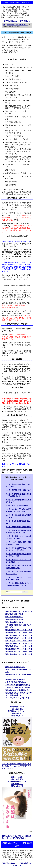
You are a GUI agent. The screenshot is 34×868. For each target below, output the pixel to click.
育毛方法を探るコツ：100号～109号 (19, 630)
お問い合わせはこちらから (15, 667)
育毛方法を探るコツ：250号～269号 (19, 654)
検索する (25, 592)
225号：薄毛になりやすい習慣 (17, 506)
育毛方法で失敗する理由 (14, 619)
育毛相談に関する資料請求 (15, 680)
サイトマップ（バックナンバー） (17, 698)
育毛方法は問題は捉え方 (14, 617)
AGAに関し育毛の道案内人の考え (18, 685)
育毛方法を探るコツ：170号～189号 (19, 643)
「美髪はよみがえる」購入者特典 (17, 688)
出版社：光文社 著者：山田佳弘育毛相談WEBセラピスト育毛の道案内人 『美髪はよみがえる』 (17, 782)
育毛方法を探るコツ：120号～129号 (19, 635)
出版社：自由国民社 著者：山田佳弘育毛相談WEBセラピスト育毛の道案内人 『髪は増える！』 (17, 711)
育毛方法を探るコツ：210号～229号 (19, 649)
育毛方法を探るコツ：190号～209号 (19, 646)
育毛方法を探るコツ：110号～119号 (19, 633)
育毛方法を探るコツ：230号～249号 (19, 652)
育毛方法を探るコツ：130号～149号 (19, 638)
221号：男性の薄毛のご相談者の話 (18, 527)
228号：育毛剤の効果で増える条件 (18, 490)
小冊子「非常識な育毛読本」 (16, 682)
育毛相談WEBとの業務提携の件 (17, 690)
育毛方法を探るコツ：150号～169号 (19, 641)
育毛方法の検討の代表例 (14, 622)
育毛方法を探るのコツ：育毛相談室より (17, 21)
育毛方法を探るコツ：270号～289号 (19, 611)
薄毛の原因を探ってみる (14, 614)
